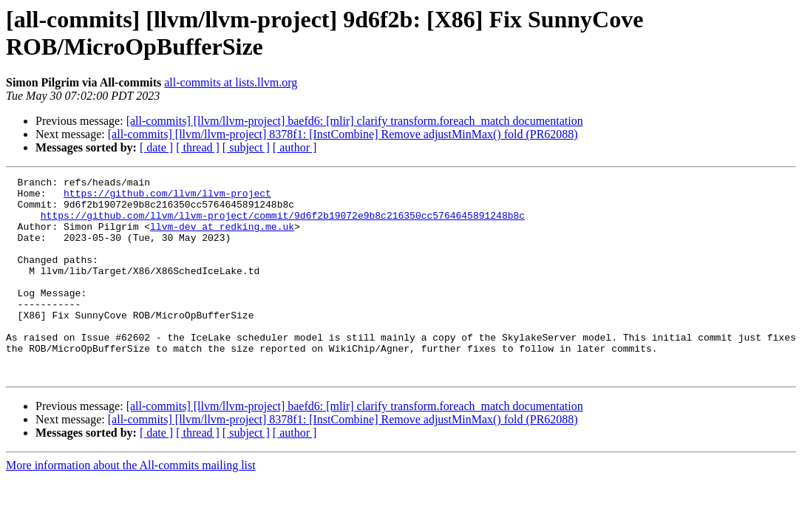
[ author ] (295, 147)
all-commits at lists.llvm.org (231, 82)
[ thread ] (198, 147)
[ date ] (156, 147)
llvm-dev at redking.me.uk (222, 237)
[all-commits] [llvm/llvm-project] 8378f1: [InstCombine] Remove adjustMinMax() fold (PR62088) (343, 134)
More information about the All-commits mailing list (131, 505)
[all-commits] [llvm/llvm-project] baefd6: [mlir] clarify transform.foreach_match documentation (355, 121)
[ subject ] (246, 147)
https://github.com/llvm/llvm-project (167, 197)
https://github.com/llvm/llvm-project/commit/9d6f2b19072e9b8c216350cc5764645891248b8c (283, 224)
